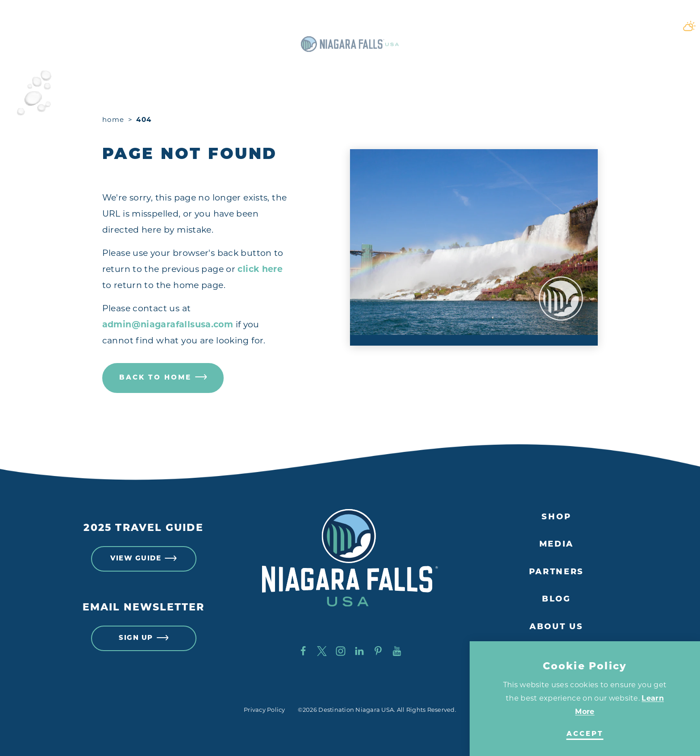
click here (260, 269)
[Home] (350, 26)
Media (557, 545)
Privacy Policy (265, 710)
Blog (556, 599)
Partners (557, 572)
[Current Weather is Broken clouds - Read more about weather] (605, 26)
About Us (556, 627)
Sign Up (144, 639)
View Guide (144, 559)
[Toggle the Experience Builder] (68, 26)
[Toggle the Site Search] (637, 26)
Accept (585, 734)
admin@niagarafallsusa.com (168, 324)
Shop (556, 517)
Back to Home (163, 378)
